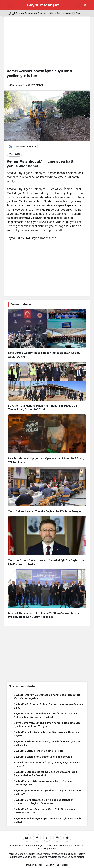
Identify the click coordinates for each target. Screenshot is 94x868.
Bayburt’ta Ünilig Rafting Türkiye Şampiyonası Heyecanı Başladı (47, 734)
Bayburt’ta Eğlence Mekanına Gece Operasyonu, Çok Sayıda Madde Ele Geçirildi (45, 774)
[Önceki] (9, 13)
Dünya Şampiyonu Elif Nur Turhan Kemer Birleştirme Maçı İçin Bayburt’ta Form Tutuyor (47, 725)
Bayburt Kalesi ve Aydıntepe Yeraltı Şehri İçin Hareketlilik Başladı (47, 820)
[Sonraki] (13, 13)
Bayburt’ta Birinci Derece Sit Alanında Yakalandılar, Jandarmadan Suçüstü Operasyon (44, 802)
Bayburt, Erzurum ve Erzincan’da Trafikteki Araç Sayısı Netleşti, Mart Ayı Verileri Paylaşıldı (46, 715)
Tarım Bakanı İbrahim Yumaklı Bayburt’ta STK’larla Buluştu (44, 511)
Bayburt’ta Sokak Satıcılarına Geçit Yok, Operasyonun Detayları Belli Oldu (45, 811)
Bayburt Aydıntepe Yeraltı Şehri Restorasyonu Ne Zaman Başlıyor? (47, 792)
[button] (85, 5)
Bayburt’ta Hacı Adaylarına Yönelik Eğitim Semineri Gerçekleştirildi (44, 783)
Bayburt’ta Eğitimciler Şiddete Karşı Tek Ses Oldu (43, 757)
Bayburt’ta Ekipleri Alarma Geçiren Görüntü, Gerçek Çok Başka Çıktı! (47, 743)
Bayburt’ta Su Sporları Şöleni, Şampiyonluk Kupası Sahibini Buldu (48, 706)
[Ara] (78, 5)
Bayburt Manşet (43, 5)
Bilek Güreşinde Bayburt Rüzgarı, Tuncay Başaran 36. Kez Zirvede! (48, 764)
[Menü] (9, 5)
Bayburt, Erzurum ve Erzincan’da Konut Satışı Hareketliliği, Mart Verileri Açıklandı (48, 697)
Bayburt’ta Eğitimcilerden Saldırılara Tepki (39, 751)
